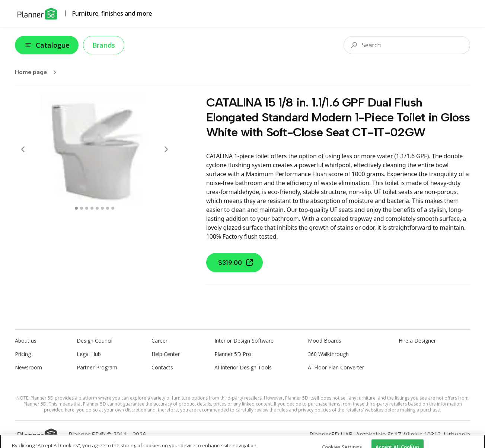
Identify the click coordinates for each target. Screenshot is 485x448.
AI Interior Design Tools (243, 367)
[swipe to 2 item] (87, 208)
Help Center (166, 354)
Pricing (23, 354)
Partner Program (97, 367)
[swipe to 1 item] (82, 208)
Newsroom (28, 367)
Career (159, 341)
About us (26, 341)
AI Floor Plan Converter (336, 367)
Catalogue (47, 45)
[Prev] (23, 149)
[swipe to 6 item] (108, 208)
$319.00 (236, 263)
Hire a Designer (417, 341)
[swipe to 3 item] (92, 208)
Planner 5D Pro (233, 354)
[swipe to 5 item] (102, 208)
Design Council (95, 341)
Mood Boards (325, 341)
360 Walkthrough (328, 354)
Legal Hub (89, 354)
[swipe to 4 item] (97, 208)
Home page (38, 72)
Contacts (162, 367)
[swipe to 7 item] (113, 208)
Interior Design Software (244, 341)
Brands (104, 45)
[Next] (166, 149)
